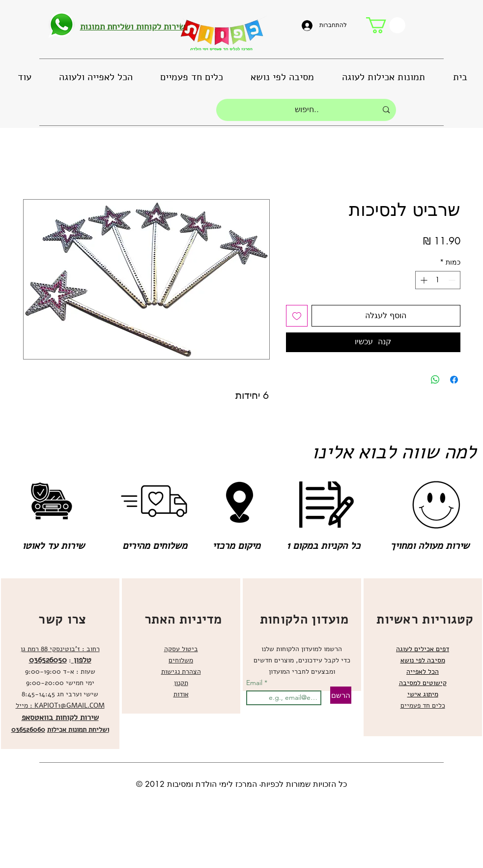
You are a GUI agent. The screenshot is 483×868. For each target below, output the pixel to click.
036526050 (48, 660)
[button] (386, 25)
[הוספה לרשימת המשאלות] (297, 316)
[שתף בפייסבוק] (454, 380)
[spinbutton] (438, 280)
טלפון (81, 660)
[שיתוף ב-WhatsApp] (435, 380)
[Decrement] (453, 280)
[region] (60, 664)
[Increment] (423, 280)
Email (255, 683)
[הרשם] (341, 695)
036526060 (28, 730)
